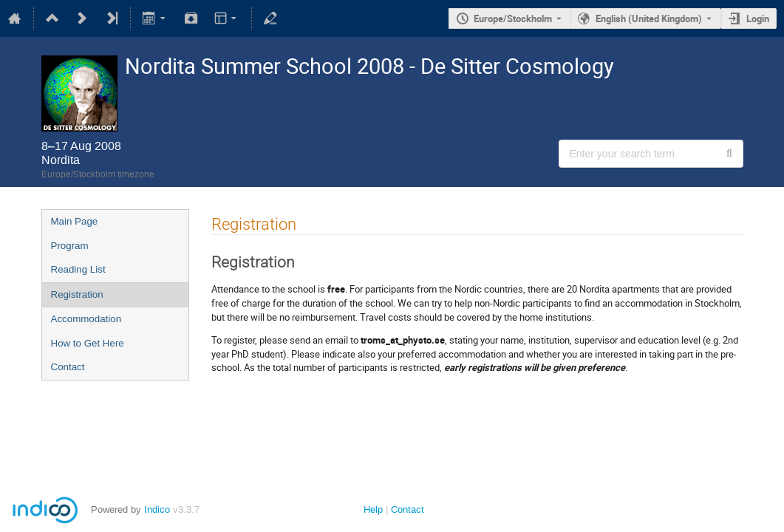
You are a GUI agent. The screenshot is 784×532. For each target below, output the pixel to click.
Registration (77, 294)
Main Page (75, 221)
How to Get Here (88, 343)
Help (373, 509)
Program (70, 246)
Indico (157, 509)
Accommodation (86, 319)
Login (758, 18)
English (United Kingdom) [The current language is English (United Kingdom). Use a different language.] (649, 18)
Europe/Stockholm (513, 18)
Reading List (78, 269)
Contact (68, 367)
